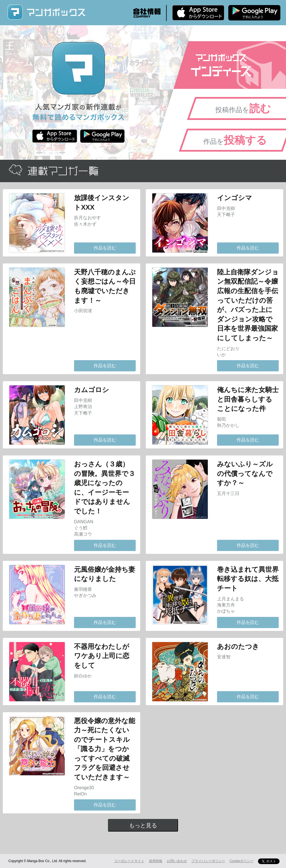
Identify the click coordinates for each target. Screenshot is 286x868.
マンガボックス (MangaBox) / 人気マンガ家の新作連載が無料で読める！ (46, 12)
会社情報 (147, 13)
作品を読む (105, 248)
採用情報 (156, 861)
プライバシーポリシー (208, 861)
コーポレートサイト (129, 861)
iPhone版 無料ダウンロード (198, 13)
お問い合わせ (177, 861)
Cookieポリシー (242, 861)
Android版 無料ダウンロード (254, 13)
